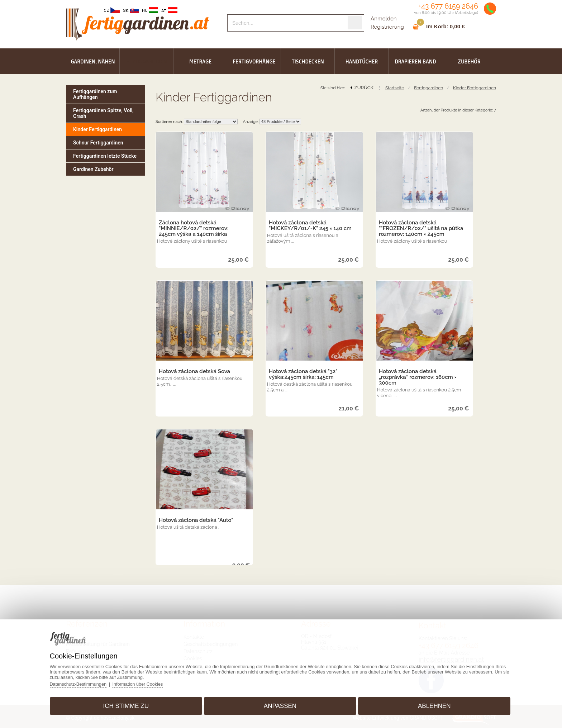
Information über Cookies (147, 682)
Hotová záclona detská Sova (194, 371)
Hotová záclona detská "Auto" (196, 520)
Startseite (395, 88)
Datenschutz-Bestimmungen (85, 682)
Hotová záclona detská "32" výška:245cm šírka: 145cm (303, 374)
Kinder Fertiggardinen (475, 88)
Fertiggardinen (428, 88)
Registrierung (387, 27)
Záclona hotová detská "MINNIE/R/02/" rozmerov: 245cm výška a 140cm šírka (194, 228)
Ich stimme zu (130, 704)
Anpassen (280, 704)
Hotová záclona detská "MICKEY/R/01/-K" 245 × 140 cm (310, 225)
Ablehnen (430, 704)
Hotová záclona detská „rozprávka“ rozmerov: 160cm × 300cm (418, 377)
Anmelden (384, 19)
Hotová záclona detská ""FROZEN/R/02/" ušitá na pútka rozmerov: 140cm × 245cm (421, 228)
